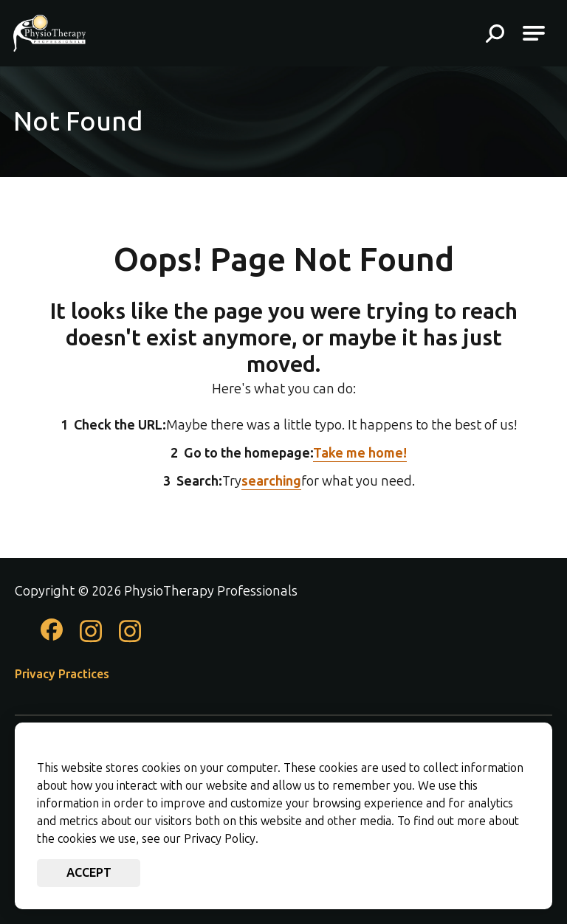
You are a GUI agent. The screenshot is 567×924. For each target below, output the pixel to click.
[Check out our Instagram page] (91, 639)
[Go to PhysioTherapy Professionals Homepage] (49, 33)
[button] (495, 35)
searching (271, 481)
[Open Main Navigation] (534, 33)
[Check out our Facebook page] (52, 636)
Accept (89, 873)
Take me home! (360, 453)
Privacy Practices (62, 674)
